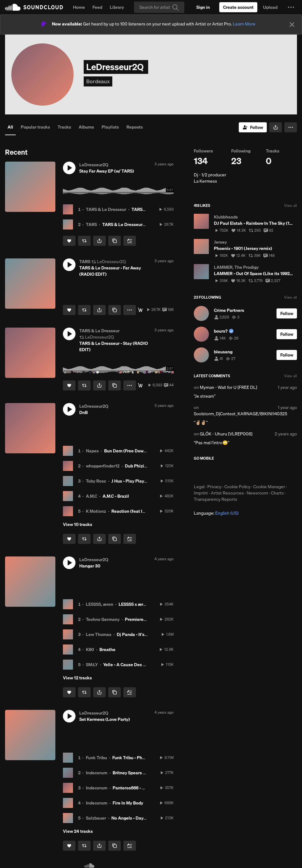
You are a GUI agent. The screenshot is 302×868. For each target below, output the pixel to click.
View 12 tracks (77, 678)
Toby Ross (96, 481)
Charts (277, 493)
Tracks (64, 127)
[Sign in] (203, 7)
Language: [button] (216, 513)
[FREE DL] (140, 310)
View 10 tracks (78, 524)
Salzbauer (96, 818)
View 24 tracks (78, 831)
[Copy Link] (115, 241)
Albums (86, 127)
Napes (92, 451)
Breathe (107, 650)
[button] (291, 7)
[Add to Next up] (130, 241)
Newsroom (257, 493)
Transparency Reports (215, 499)
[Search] (159, 7)
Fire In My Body (128, 803)
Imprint (201, 493)
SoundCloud (34, 7)
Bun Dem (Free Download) (130, 451)
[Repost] (84, 241)
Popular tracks (35, 127)
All (10, 127)
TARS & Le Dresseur (106, 209)
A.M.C (92, 496)
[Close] (292, 25)
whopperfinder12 (103, 466)
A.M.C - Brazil (116, 496)
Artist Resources (227, 493)
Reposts (135, 127)
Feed (97, 7)
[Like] (69, 241)
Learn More (244, 24)
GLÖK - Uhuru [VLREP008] (226, 434)
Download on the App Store (213, 472)
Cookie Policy (237, 487)
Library (117, 7)
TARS (91, 224)
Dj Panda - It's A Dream (140, 634)
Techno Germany (103, 619)
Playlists (110, 127)
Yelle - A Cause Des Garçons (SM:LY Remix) (146, 665)
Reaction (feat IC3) (130, 511)
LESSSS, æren (100, 604)
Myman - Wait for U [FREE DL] (228, 387)
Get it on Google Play (255, 472)
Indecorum (97, 773)
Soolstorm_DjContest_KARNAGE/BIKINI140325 (240, 414)
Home (79, 7)
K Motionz (96, 511)
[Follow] (253, 127)
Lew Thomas (99, 634)
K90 (90, 650)
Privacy (214, 487)
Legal (199, 487)
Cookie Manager (269, 487)
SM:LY (92, 665)
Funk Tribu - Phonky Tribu (138, 758)
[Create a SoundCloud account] (238, 7)
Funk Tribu (96, 758)
